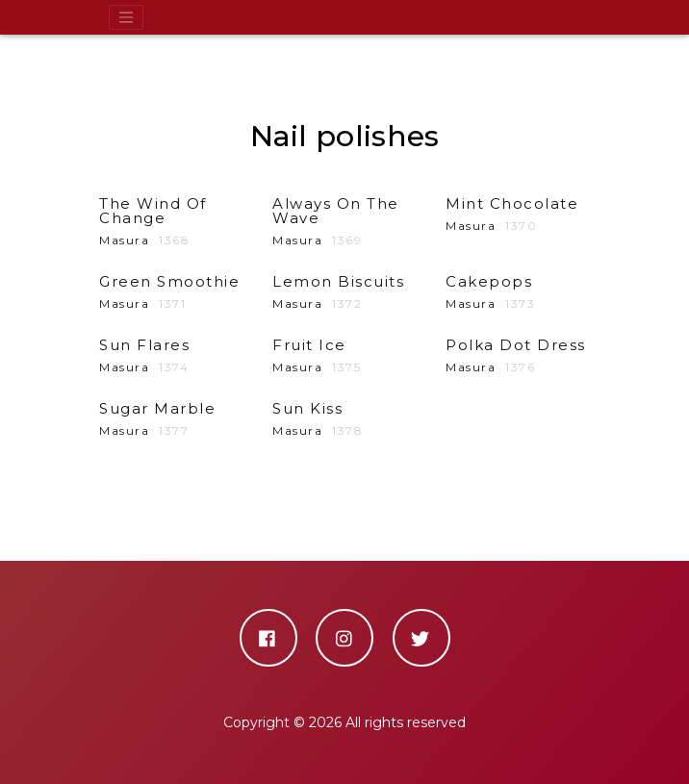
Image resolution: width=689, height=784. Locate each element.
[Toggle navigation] (126, 17)
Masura (171, 222)
